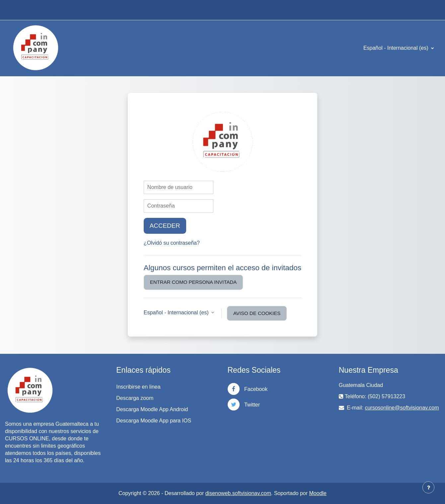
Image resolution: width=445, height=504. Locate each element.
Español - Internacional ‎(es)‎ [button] (177, 313)
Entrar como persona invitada (193, 282)
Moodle (318, 493)
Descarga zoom (135, 398)
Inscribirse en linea (138, 387)
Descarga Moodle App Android (152, 409)
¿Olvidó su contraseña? (172, 243)
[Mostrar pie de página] (428, 487)
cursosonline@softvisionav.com (402, 408)
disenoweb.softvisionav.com (238, 493)
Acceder (165, 226)
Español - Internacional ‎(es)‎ (397, 48)
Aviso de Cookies (257, 313)
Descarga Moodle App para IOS (154, 421)
